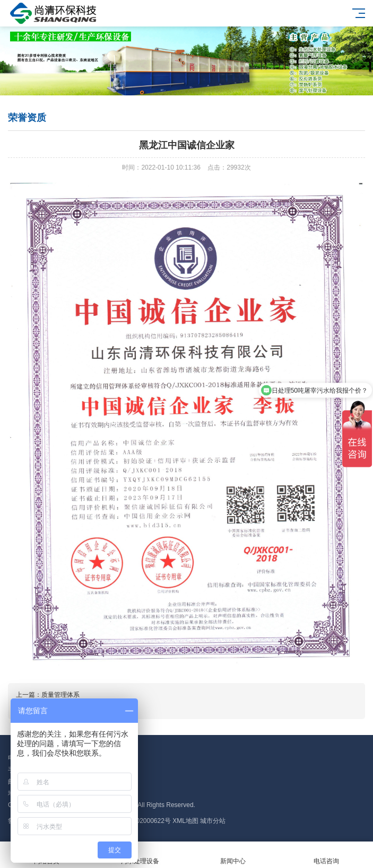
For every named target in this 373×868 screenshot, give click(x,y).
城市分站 (213, 821)
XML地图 (185, 821)
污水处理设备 (140, 855)
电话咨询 (326, 855)
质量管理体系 (60, 695)
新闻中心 (233, 855)
